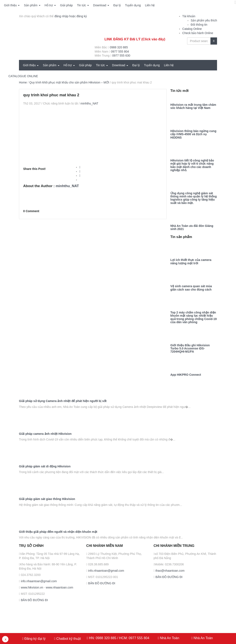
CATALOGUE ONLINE (23, 76)
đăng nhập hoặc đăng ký (71, 16)
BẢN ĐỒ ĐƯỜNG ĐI (34, 600)
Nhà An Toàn (170, 638)
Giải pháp (66, 5)
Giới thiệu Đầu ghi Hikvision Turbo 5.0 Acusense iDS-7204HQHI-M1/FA (190, 349)
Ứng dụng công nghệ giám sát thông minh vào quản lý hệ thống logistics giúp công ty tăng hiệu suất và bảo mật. (194, 198)
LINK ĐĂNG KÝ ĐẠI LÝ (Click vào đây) (135, 39)
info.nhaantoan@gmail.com (38, 581)
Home (23, 82)
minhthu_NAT (89, 103)
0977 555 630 (121, 56)
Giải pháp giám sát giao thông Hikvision (47, 499)
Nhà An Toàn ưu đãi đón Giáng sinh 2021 (192, 227)
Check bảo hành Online (198, 33)
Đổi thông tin (199, 25)
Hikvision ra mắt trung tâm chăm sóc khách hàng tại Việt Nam (193, 106)
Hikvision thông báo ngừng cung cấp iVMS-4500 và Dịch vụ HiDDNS (193, 134)
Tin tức (83, 5)
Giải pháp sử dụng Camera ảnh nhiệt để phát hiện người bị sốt (63, 401)
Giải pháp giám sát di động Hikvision (45, 466)
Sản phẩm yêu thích (204, 20)
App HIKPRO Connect (186, 375)
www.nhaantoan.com (59, 587)
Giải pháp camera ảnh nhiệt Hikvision (45, 434)
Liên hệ (150, 5)
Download (101, 5)
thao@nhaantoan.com (170, 571)
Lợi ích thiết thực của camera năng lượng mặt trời (191, 262)
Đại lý (117, 5)
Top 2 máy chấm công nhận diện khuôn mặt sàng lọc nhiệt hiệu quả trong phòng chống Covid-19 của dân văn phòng (194, 317)
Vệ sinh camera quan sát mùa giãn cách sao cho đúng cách (191, 288)
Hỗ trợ (50, 5)
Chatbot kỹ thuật (68, 639)
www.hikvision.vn (32, 587)
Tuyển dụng (133, 5)
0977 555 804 (120, 52)
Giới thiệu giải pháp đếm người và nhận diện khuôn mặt (58, 532)
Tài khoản (189, 16)
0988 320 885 (119, 47)
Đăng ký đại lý (34, 639)
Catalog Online (192, 29)
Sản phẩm (32, 5)
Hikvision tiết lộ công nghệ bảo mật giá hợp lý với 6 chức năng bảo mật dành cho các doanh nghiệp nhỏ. (192, 165)
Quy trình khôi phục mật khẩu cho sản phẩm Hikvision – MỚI (69, 82)
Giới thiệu (12, 5)
